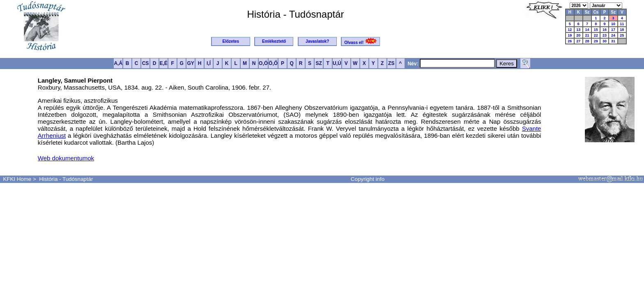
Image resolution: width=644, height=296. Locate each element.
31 (613, 41)
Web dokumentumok (66, 158)
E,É (163, 63)
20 (578, 35)
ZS (391, 63)
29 (596, 41)
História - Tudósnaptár (66, 179)
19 (570, 35)
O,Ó (263, 63)
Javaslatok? (317, 41)
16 (605, 30)
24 (613, 35)
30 (605, 41)
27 (578, 41)
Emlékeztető (274, 41)
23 (605, 35)
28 (587, 41)
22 (596, 35)
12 (570, 30)
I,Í (209, 63)
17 (613, 30)
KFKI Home (17, 179)
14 (587, 30)
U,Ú (337, 63)
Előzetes (231, 41)
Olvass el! (361, 41)
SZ (319, 63)
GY (190, 63)
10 (613, 24)
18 (622, 30)
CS (146, 63)
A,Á (118, 63)
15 (596, 30)
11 (622, 24)
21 (587, 35)
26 (570, 41)
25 (622, 35)
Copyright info (368, 179)
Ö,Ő (273, 63)
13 (578, 30)
